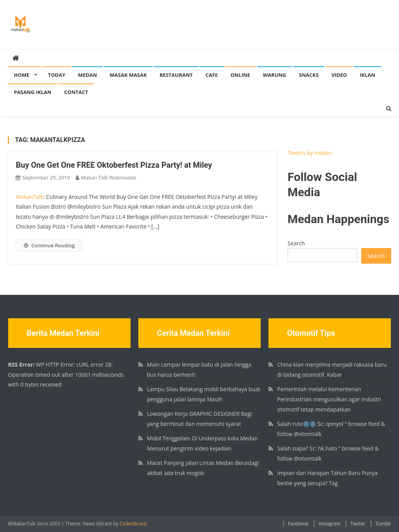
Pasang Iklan (32, 92)
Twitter (358, 524)
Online (240, 75)
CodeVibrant (133, 524)
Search (296, 243)
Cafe (212, 75)
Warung (275, 75)
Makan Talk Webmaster (109, 177)
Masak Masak (128, 75)
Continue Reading (49, 245)
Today (57, 75)
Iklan (367, 75)
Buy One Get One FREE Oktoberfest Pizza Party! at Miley (114, 165)
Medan (87, 75)
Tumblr (383, 524)
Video (339, 75)
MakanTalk (29, 197)
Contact (76, 92)
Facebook (298, 524)
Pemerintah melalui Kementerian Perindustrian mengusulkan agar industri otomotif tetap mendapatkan (329, 399)
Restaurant (176, 75)
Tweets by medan (310, 153)
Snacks (309, 75)
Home (21, 75)
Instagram (329, 524)
